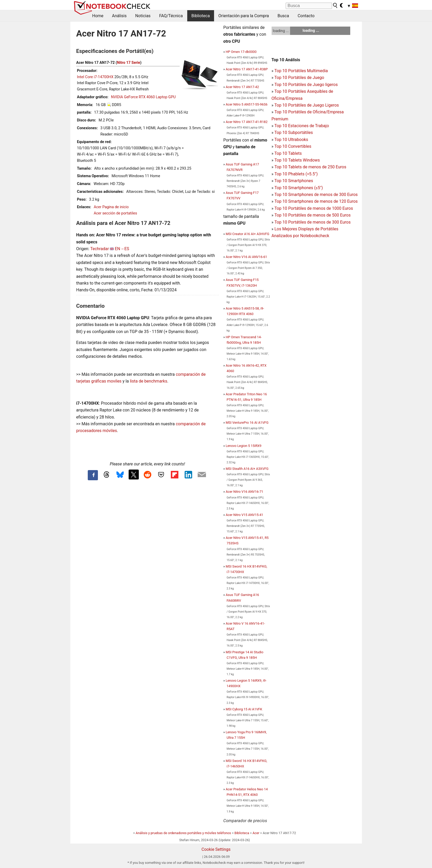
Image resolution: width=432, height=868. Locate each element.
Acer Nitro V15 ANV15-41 (245, 515)
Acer (256, 833)
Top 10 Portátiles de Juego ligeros (306, 85)
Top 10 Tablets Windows (297, 160)
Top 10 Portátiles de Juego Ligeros (307, 105)
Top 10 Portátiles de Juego (299, 78)
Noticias (143, 16)
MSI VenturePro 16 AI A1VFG (247, 423)
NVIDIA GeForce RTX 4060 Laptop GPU (143, 97)
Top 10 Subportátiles (294, 133)
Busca (283, 16)
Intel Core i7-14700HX (95, 77)
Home (98, 16)
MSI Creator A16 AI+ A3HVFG (248, 234)
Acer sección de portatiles (115, 213)
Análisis (119, 16)
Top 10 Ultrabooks (291, 140)
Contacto (306, 16)
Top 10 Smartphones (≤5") (299, 188)
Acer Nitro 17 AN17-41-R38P (247, 69)
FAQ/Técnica (171, 16)
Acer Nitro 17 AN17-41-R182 (247, 122)
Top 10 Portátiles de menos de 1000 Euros (314, 208)
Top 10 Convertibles (293, 146)
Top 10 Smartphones (294, 181)
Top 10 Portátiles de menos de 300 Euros (312, 222)
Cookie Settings (216, 849)
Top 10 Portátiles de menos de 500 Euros (312, 215)
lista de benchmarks (149, 381)
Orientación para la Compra (244, 16)
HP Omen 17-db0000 (241, 52)
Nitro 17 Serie (129, 63)
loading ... (281, 31)
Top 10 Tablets (288, 153)
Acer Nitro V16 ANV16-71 (245, 492)
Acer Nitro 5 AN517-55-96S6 (247, 104)
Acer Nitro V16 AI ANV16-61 (246, 257)
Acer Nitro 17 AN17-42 (242, 87)
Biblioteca (201, 16)
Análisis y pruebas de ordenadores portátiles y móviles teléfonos (183, 833)
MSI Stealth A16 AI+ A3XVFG (247, 469)
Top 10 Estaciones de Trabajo (302, 126)
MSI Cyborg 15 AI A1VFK (244, 709)
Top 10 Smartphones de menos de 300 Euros (316, 195)
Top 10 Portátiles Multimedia (301, 71)
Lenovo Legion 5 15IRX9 (244, 446)
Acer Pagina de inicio (111, 207)
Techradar (100, 249)
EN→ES (122, 249)
